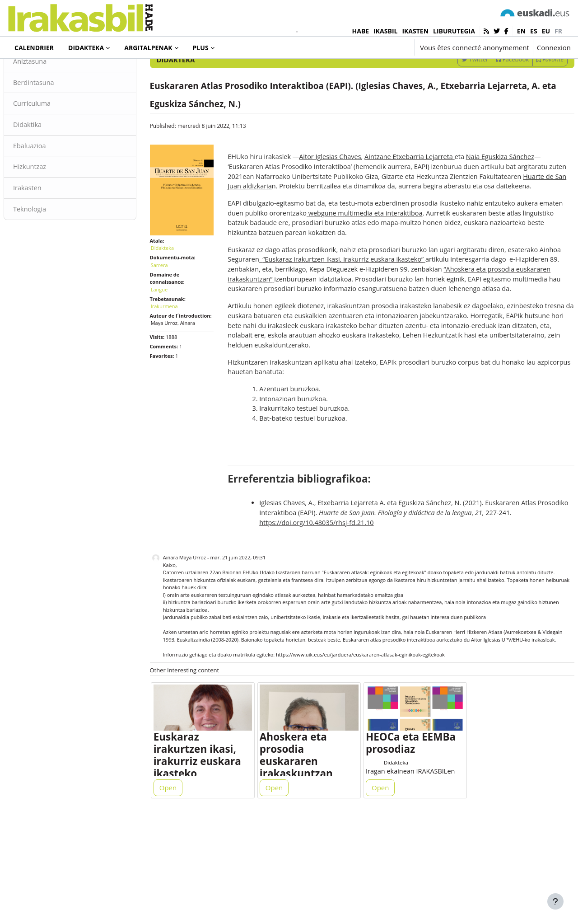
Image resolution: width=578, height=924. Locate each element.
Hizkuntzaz (52, 222)
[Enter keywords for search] (474, 89)
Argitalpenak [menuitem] (148, 48)
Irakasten (49, 244)
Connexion (554, 47)
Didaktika (49, 179)
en (521, 31)
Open (179, 884)
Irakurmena (175, 352)
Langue (170, 335)
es (534, 31)
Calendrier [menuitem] (34, 48)
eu (546, 31)
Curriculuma (54, 158)
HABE (361, 31)
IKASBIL (385, 31)
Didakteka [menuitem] (86, 48)
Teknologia (52, 265)
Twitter (453, 113)
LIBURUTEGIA (454, 31)
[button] (380, 47)
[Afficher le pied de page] (555, 901)
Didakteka (38, 72)
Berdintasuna (56, 136)
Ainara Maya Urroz (195, 643)
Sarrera (170, 311)
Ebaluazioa (52, 201)
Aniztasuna (52, 115)
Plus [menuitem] (201, 48)
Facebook (491, 113)
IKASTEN (415, 31)
